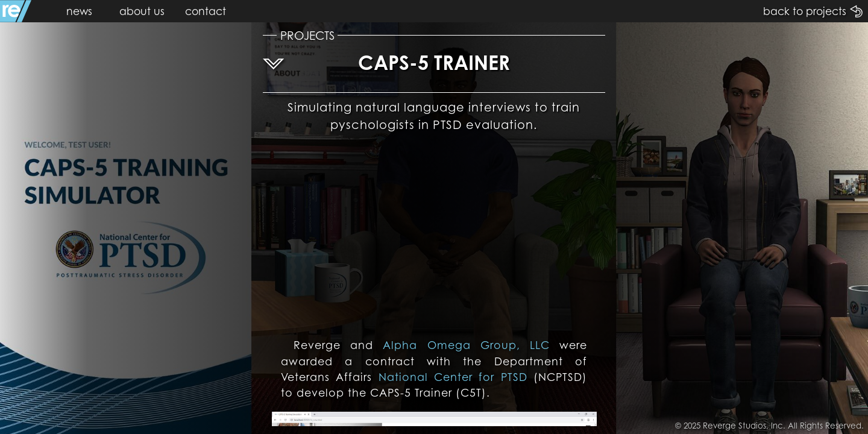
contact (206, 11)
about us (142, 11)
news (79, 11)
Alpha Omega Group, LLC (466, 345)
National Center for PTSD (453, 377)
